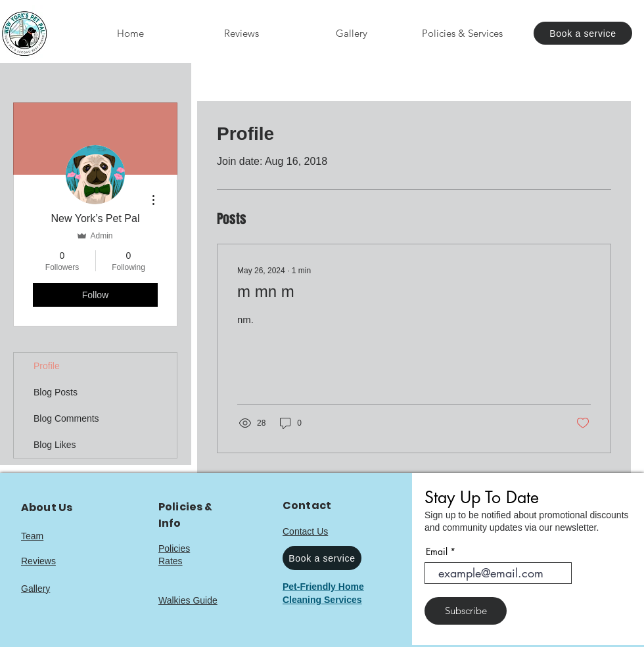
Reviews (38, 561)
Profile (47, 366)
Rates (171, 561)
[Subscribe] (466, 611)
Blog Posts (56, 392)
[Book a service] (583, 33)
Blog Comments (66, 418)
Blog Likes (55, 445)
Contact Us (305, 531)
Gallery (35, 589)
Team (32, 536)
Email (437, 552)
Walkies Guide (188, 600)
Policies (174, 548)
